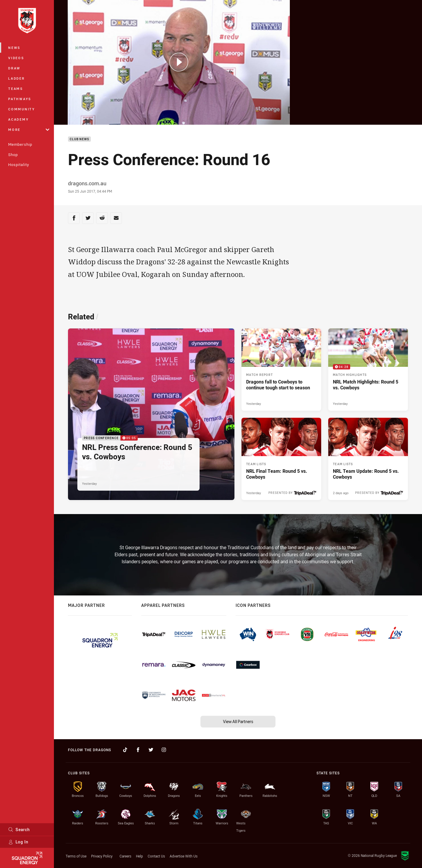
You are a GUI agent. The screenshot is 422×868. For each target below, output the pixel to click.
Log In (18, 842)
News (14, 48)
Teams (16, 89)
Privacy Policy (102, 856)
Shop (13, 155)
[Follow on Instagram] (164, 750)
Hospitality (19, 165)
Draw (14, 68)
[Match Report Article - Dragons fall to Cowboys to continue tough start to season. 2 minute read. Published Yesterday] (281, 370)
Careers (125, 856)
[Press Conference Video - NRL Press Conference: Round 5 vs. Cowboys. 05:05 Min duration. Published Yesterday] (151, 414)
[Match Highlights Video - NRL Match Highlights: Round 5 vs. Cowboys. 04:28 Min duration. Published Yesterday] (368, 370)
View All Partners (238, 721)
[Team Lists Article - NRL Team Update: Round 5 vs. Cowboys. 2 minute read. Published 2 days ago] (368, 459)
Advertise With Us (184, 856)
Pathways (20, 99)
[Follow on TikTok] (125, 750)
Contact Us (156, 856)
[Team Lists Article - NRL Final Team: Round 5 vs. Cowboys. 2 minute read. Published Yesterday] (281, 459)
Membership (20, 144)
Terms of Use (76, 856)
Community (22, 109)
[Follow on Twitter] (151, 750)
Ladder (17, 78)
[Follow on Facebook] (138, 750)
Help (139, 856)
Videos (16, 58)
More (29, 130)
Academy (18, 119)
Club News (79, 139)
